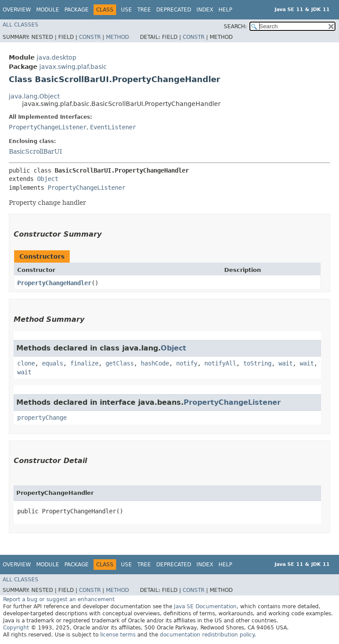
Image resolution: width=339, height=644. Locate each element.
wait (286, 363)
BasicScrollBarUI (36, 151)
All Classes (21, 25)
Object (48, 179)
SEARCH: (235, 26)
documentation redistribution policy (207, 635)
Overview (17, 10)
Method (117, 37)
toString (257, 363)
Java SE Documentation (205, 606)
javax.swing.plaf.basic (73, 67)
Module (48, 10)
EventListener (113, 127)
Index (205, 10)
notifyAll (220, 363)
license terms (118, 635)
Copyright (16, 628)
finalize (84, 363)
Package (77, 10)
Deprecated (174, 10)
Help (225, 10)
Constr (90, 37)
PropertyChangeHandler (54, 283)
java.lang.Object (34, 96)
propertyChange (42, 418)
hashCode (155, 363)
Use (126, 10)
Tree (144, 10)
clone (26, 363)
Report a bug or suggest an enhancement (59, 599)
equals (53, 363)
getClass (120, 363)
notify (187, 363)
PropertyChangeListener (48, 127)
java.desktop (56, 57)
